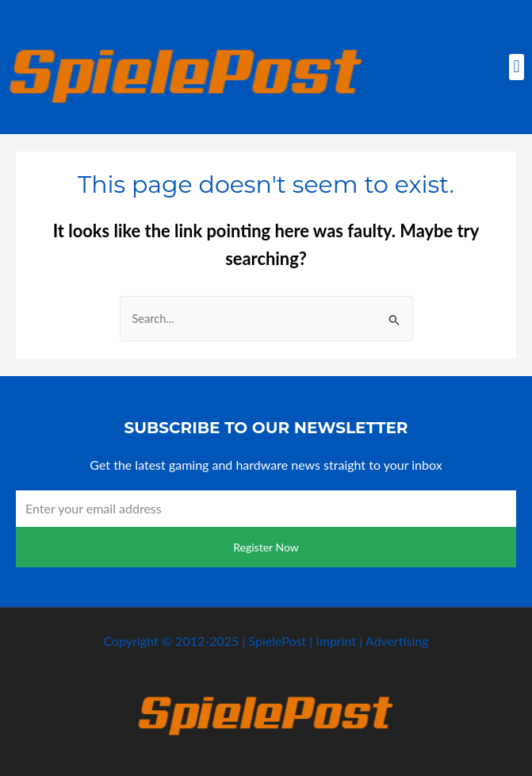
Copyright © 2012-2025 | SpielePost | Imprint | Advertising (266, 641)
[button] (517, 67)
